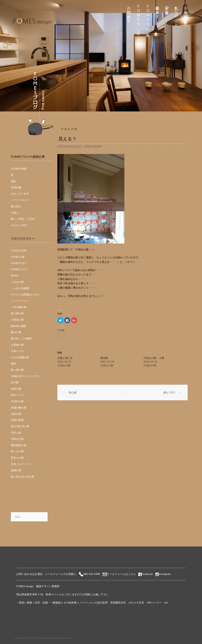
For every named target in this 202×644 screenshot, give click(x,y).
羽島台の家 (17, 439)
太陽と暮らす (157, 10)
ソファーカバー (20, 200)
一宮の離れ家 (19, 307)
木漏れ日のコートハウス (25, 376)
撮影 (13, 181)
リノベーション (20, 301)
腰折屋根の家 (19, 445)
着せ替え (16, 206)
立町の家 (16, 414)
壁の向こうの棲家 (21, 338)
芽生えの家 (17, 458)
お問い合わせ (129, 12)
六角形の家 (17, 320)
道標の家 (16, 470)
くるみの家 (17, 282)
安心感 (72, 392)
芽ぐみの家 (17, 451)
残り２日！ (170, 392)
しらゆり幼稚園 (20, 288)
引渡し (15, 213)
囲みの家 (16, 332)
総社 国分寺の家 (20, 426)
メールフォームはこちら (121, 574)
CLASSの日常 (19, 250)
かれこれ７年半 (20, 194)
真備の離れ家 (19, 407)
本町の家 (16, 389)
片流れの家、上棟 (154, 358)
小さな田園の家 (20, 357)
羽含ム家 (16, 433)
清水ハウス (17, 395)
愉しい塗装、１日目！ (24, 219)
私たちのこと (176, 14)
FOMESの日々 (19, 263)
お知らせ (186, 10)
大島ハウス (17, 351)
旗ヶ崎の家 (17, 370)
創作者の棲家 (19, 326)
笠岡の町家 (17, 420)
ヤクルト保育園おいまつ (25, 295)
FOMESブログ (138, 21)
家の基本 (167, 6)
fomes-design (93, 146)
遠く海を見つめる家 (23, 477)
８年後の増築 (19, 169)
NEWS (15, 276)
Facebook (146, 574)
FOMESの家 (148, 17)
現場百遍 (16, 187)
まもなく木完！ (20, 225)
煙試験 (104, 358)
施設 (13, 363)
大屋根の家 (17, 345)
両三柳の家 (17, 313)
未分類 (15, 382)
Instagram (165, 574)
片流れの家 (69, 129)
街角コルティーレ (21, 464)
